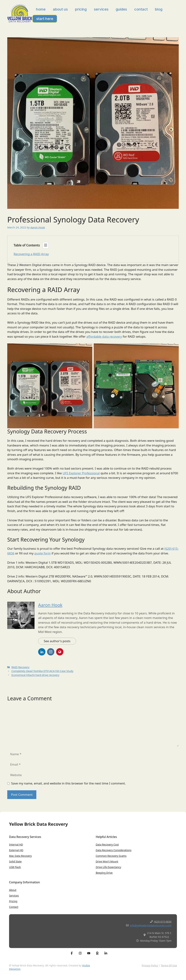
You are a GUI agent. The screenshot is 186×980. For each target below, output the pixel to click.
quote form (43, 553)
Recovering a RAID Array (31, 254)
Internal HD (16, 845)
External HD (16, 850)
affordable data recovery (104, 336)
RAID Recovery (20, 667)
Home (41, 9)
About (13, 890)
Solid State (15, 861)
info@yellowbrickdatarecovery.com (151, 925)
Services (101, 9)
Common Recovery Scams (111, 856)
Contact (141, 9)
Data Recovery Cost (107, 845)
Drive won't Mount (107, 861)
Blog (159, 9)
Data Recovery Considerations (114, 850)
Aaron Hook (50, 605)
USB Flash (15, 867)
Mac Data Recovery (20, 856)
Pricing (81, 9)
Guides (121, 9)
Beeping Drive (104, 873)
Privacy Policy (150, 965)
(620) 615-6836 (163, 922)
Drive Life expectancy (108, 867)
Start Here (45, 19)
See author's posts (57, 641)
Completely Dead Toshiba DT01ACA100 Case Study (42, 671)
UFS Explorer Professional (81, 473)
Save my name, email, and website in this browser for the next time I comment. (68, 783)
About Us (60, 9)
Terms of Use (169, 965)
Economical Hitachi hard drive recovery (35, 675)
